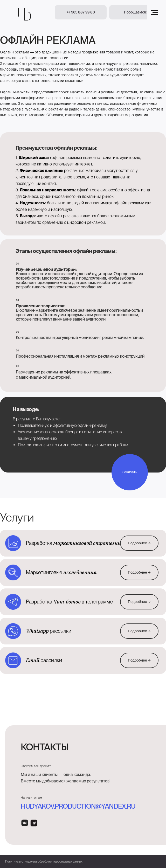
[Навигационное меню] (155, 13)
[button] (135, 12)
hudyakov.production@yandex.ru (78, 806)
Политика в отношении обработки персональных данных (44, 862)
